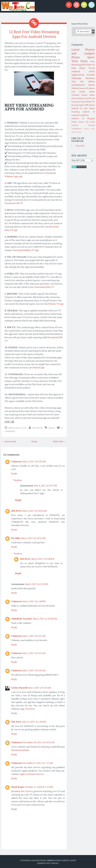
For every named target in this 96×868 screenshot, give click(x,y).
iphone (92, 88)
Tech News (79, 61)
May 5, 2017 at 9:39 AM (34, 461)
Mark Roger (18, 787)
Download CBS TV (14, 203)
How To (91, 65)
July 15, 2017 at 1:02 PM (34, 721)
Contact (65, 860)
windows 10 (78, 118)
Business (81, 98)
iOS (87, 88)
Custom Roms (89, 129)
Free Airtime (78, 92)
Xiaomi (84, 95)
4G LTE (88, 98)
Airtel (92, 71)
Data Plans (78, 68)
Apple (81, 105)
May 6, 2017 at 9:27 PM (46, 485)
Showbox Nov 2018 (21, 791)
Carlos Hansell (19, 687)
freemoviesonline (20, 750)
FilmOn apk (38, 367)
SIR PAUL (16, 510)
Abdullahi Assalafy (22, 618)
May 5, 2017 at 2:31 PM (37, 584)
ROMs (92, 122)
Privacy (55, 863)
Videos (52, 427)
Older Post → (59, 441)
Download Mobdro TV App (26, 250)
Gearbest (75, 125)
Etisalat (91, 75)
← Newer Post (9, 441)
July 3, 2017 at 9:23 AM (40, 687)
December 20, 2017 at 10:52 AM (39, 742)
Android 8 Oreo (77, 132)
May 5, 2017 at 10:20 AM (35, 510)
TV (94, 102)
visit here (30, 708)
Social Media (86, 102)
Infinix (92, 92)
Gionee (82, 88)
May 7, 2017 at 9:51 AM (34, 635)
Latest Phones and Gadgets (83, 51)
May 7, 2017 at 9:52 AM (34, 670)
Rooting (75, 105)
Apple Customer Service (32, 774)
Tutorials (75, 95)
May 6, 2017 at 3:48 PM (43, 558)
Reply (14, 473)
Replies (18, 480)
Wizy (49, 863)
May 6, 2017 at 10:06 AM (45, 618)
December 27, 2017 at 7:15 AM (38, 763)
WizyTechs (37, 427)
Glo (82, 81)
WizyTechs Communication (48, 860)
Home (34, 441)
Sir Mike (16, 538)
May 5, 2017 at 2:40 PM (34, 601)
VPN (86, 105)
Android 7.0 (89, 112)
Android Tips (83, 122)
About (73, 860)
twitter (92, 105)
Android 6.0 (77, 108)
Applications (78, 75)
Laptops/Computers (80, 115)
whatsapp (76, 78)
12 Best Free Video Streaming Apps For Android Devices (34, 34)
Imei (86, 108)
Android (76, 71)
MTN (84, 65)
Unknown (17, 461)
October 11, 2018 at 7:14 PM (39, 787)
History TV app (56, 303)
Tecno (92, 68)
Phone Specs (83, 57)
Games (91, 85)
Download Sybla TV (44, 287)
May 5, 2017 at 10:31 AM (33, 538)
